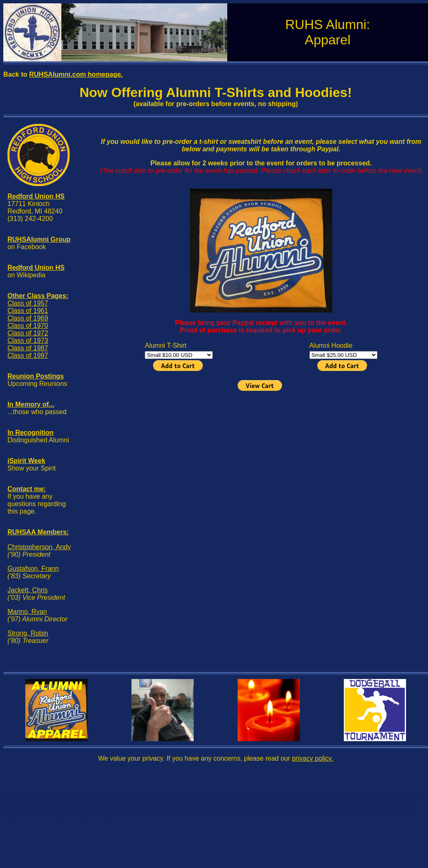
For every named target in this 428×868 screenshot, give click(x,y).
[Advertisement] (261, 451)
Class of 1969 (28, 318)
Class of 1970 (28, 326)
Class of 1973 (28, 341)
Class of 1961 (28, 311)
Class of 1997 (28, 355)
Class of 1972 (28, 333)
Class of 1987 (28, 348)
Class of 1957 (28, 303)
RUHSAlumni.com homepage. (76, 74)
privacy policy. (312, 758)
